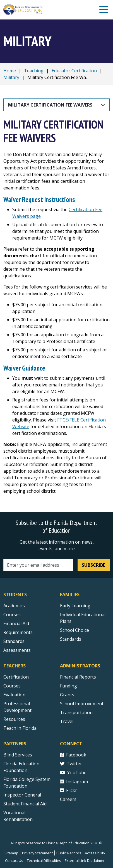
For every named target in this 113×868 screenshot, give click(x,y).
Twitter (71, 764)
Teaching (34, 71)
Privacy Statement (37, 853)
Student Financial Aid (25, 804)
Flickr (68, 790)
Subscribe (93, 565)
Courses (12, 615)
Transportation (76, 712)
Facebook (73, 755)
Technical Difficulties (44, 860)
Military (11, 77)
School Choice (74, 630)
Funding (68, 686)
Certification (16, 677)
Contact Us (14, 860)
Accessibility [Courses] (95, 853)
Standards (71, 639)
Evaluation (14, 695)
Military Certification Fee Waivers (50, 105)
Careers (68, 799)
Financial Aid (16, 623)
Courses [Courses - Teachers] (12, 686)
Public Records (69, 853)
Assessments (17, 650)
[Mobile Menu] (104, 10)
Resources (14, 719)
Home (10, 71)
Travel (67, 721)
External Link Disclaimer (85, 860)
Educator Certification (74, 71)
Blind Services (18, 755)
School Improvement (82, 704)
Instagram (74, 781)
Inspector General (22, 795)
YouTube (73, 773)
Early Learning (75, 606)
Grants (67, 695)
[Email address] (38, 565)
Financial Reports (78, 677)
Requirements (18, 632)
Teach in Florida (20, 728)
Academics (14, 606)
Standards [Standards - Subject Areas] (14, 641)
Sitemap (11, 853)
